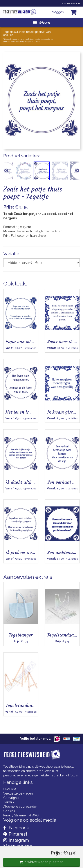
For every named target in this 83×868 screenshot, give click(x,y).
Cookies (9, 811)
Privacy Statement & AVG (21, 815)
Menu (42, 22)
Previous (6, 171)
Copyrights (11, 798)
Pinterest (15, 834)
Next (77, 171)
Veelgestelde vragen (18, 793)
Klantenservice (71, 3)
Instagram (16, 840)
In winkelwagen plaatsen (41, 862)
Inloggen (57, 12)
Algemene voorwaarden (20, 807)
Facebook (16, 828)
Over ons (10, 789)
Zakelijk (9, 802)
